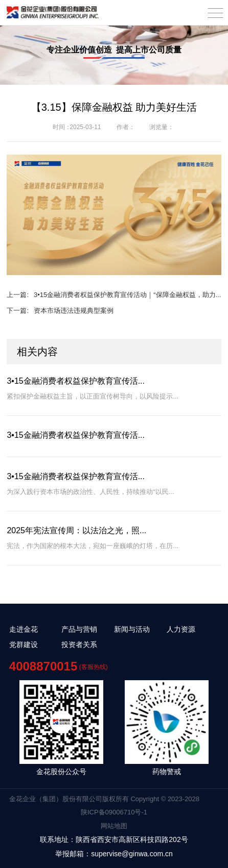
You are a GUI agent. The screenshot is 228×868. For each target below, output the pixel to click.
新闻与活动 (132, 629)
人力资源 (181, 629)
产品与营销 (79, 629)
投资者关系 (79, 644)
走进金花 (24, 629)
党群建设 (24, 644)
